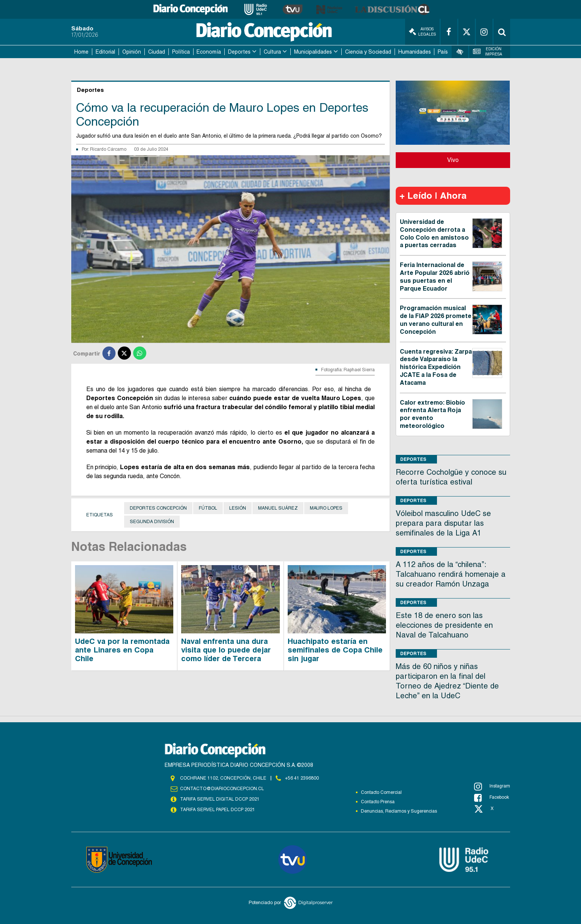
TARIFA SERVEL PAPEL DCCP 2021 (218, 810)
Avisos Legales (422, 32)
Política (181, 52)
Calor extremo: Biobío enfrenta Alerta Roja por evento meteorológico (432, 414)
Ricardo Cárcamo (108, 149)
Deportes (239, 52)
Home (81, 52)
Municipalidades (313, 52)
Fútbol (208, 508)
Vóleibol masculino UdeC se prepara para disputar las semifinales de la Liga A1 (443, 523)
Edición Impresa (488, 52)
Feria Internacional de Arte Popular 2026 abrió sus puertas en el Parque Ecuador (435, 277)
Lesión (238, 508)
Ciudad (157, 52)
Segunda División (152, 522)
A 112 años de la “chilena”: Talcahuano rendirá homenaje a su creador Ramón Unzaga (451, 574)
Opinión (132, 52)
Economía (209, 52)
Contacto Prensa (378, 802)
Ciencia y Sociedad (368, 52)
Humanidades (415, 52)
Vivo (453, 160)
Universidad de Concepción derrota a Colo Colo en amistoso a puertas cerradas (434, 233)
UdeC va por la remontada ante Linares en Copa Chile (122, 650)
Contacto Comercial (381, 792)
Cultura (272, 52)
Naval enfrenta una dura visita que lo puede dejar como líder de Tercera (226, 650)
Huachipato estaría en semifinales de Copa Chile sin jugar (335, 650)
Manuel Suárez (278, 508)
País (443, 52)
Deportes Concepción (158, 508)
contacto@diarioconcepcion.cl (222, 789)
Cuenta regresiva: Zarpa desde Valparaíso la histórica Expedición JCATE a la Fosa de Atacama (436, 367)
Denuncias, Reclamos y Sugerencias (399, 811)
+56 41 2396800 (302, 778)
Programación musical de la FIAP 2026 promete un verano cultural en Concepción (436, 320)
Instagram (492, 786)
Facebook (492, 798)
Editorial (105, 52)
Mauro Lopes (326, 508)
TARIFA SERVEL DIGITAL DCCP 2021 (220, 799)
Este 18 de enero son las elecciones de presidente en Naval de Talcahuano (444, 625)
